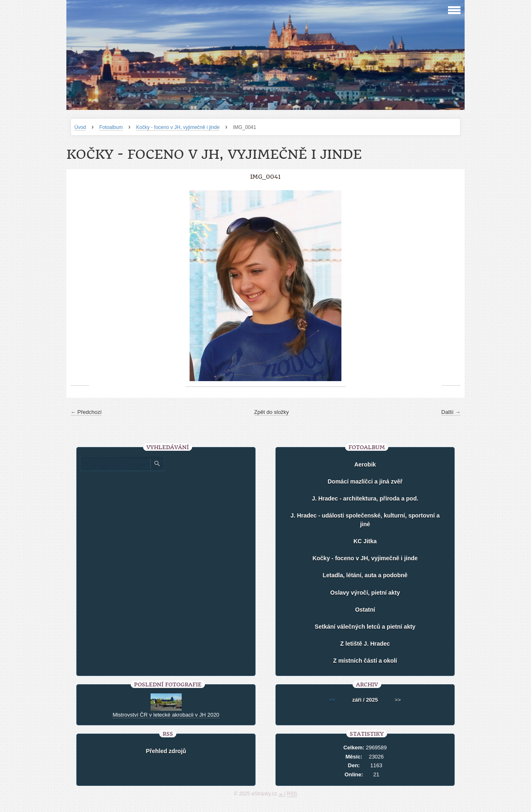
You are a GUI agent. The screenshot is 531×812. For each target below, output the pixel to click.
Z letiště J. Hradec (365, 644)
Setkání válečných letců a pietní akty (365, 627)
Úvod (80, 127)
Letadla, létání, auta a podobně (365, 575)
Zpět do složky (272, 412)
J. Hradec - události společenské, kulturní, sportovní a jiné (365, 520)
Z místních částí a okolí (365, 661)
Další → (451, 412)
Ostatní (365, 610)
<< (332, 700)
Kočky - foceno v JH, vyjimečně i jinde (178, 127)
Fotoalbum (111, 127)
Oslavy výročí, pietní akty (365, 593)
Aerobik (365, 464)
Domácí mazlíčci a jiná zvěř (365, 481)
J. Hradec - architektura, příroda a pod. (365, 498)
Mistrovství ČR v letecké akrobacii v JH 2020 (166, 715)
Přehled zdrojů (166, 751)
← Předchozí (86, 412)
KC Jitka (365, 541)
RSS (292, 794)
